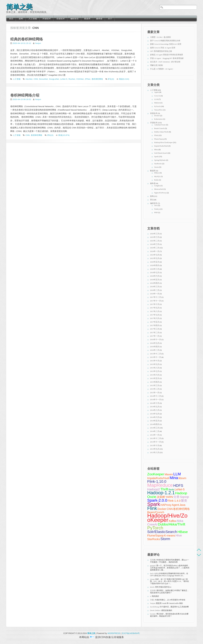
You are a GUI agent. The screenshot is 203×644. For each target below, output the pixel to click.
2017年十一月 (156, 301)
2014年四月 (155, 424)
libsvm (182, 478)
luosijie (153, 614)
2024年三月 (155, 244)
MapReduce (160, 485)
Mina (156, 150)
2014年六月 (155, 417)
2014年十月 (155, 403)
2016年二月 (155, 350)
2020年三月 (155, 269)
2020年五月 (155, 262)
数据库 (87, 18)
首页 (11, 18)
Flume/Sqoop (159, 139)
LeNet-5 (64, 79)
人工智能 (33, 18)
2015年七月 (155, 371)
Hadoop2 (154, 489)
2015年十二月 (156, 354)
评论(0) (111, 79)
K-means (170, 536)
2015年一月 (155, 393)
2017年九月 (155, 308)
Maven (169, 474)
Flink (156, 135)
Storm (156, 167)
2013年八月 (155, 452)
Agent (156, 92)
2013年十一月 (156, 442)
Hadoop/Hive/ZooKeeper (163, 142)
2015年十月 (155, 361)
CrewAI (157, 96)
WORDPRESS (114, 633)
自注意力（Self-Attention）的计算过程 (165, 62)
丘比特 (153, 590)
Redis (156, 180)
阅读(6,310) (124, 79)
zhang (152, 579)
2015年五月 (155, 378)
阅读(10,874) (64, 135)
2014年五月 (155, 421)
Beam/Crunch (159, 128)
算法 (152, 200)
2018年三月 (155, 287)
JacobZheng (154, 607)
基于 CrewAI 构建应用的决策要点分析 (165, 41)
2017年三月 (155, 329)
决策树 (161, 497)
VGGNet (80, 79)
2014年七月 (155, 414)
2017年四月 (155, 325)
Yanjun (38, 43)
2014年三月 (155, 428)
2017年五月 (155, 322)
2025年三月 (155, 237)
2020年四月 (155, 265)
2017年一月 (155, 336)
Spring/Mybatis (160, 160)
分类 (176, 497)
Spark (156, 156)
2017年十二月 (156, 297)
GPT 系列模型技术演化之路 (161, 51)
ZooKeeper (156, 474)
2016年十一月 (156, 339)
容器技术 (61, 18)
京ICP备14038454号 (131, 633)
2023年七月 (155, 255)
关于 (110, 18)
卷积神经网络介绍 (25, 95)
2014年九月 (155, 407)
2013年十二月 (156, 438)
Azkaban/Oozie (160, 125)
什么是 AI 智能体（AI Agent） (162, 69)
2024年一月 (155, 251)
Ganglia (157, 186)
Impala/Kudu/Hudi (161, 146)
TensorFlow (159, 110)
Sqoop (184, 497)
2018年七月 (155, 272)
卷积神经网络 (97, 79)
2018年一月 (155, 294)
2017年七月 (155, 315)
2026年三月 (155, 234)
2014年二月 (155, 431)
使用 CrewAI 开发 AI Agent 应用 (163, 48)
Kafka (172, 521)
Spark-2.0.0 (157, 500)
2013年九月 (155, 449)
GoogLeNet (54, 79)
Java (156, 205)
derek (152, 587)
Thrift (164, 489)
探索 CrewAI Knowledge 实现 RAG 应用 (166, 44)
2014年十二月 (156, 396)
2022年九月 (155, 258)
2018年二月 (155, 290)
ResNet (72, 79)
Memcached (159, 189)
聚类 (184, 501)
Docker (157, 116)
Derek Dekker (155, 610)
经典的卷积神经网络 (27, 39)
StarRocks (158, 164)
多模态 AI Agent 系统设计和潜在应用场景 (167, 55)
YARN (169, 497)
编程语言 (74, 18)
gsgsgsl (153, 566)
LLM (156, 99)
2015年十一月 (156, 357)
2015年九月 (155, 364)
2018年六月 (155, 276)
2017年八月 (155, 311)
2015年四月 (155, 382)
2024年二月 (155, 248)
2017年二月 (155, 333)
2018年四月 (155, 283)
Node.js (157, 209)
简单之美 (19, 6)
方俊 (152, 600)
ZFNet (88, 79)
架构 (21, 18)
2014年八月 (155, 410)
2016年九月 (155, 343)
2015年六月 (155, 375)
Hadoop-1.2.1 (161, 493)
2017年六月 (155, 318)
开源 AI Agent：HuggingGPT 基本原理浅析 (167, 58)
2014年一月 (155, 435)
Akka (180, 521)
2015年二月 (155, 389)
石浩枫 (153, 560)
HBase (157, 173)
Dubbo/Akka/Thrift (161, 132)
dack (152, 573)
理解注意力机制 (156, 65)
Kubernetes (158, 119)
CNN (36, 79)
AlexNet (29, 79)
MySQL (157, 176)
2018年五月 (155, 280)
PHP (156, 212)
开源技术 (47, 18)
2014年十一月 (156, 400)
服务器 (99, 18)
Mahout (157, 103)
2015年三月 (155, 385)
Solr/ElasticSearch (161, 153)
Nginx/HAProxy (160, 193)
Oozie (152, 497)
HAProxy (166, 505)
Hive (179, 535)
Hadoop (181, 493)
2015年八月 (155, 368)
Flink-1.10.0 (157, 481)
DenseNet (44, 79)
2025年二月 (155, 241)
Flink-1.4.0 (174, 501)
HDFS (178, 486)
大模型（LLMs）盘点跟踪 (161, 37)
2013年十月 (155, 445)
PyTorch (157, 106)
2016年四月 (155, 347)
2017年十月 (155, 304)
